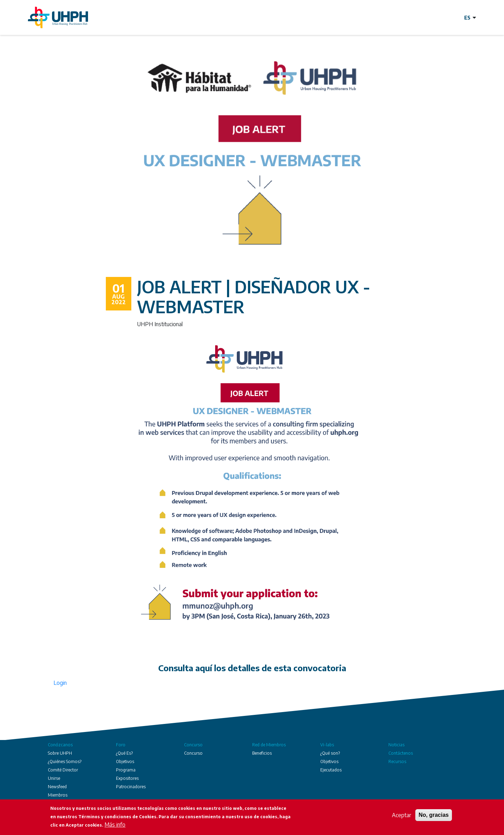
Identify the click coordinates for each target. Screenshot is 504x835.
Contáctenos (401, 753)
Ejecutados (331, 770)
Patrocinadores (131, 787)
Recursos (397, 761)
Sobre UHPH (60, 753)
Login (60, 683)
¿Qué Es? (124, 753)
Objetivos (125, 761)
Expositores (127, 778)
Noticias (396, 745)
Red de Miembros (269, 745)
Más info (115, 825)
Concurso (193, 745)
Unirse (54, 778)
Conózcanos (60, 745)
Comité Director (63, 770)
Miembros (58, 795)
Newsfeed (57, 787)
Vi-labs (327, 745)
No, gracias (433, 816)
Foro (121, 745)
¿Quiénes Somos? (65, 761)
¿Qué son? (330, 753)
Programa (126, 770)
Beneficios (262, 753)
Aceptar (401, 816)
